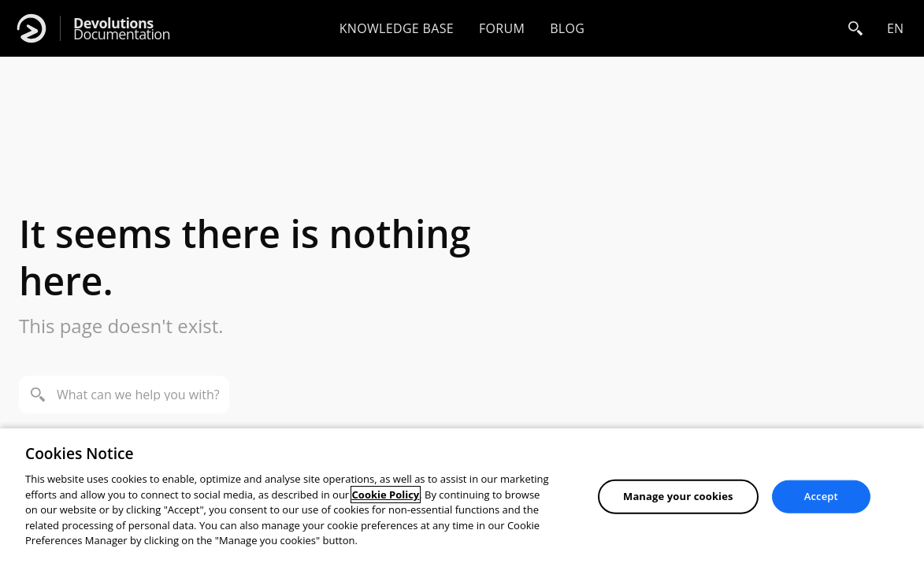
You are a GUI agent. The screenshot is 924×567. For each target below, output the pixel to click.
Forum (502, 28)
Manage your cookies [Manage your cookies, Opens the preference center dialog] (678, 496)
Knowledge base (397, 28)
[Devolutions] (32, 28)
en (895, 28)
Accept (821, 496)
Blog (567, 28)
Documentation (122, 29)
